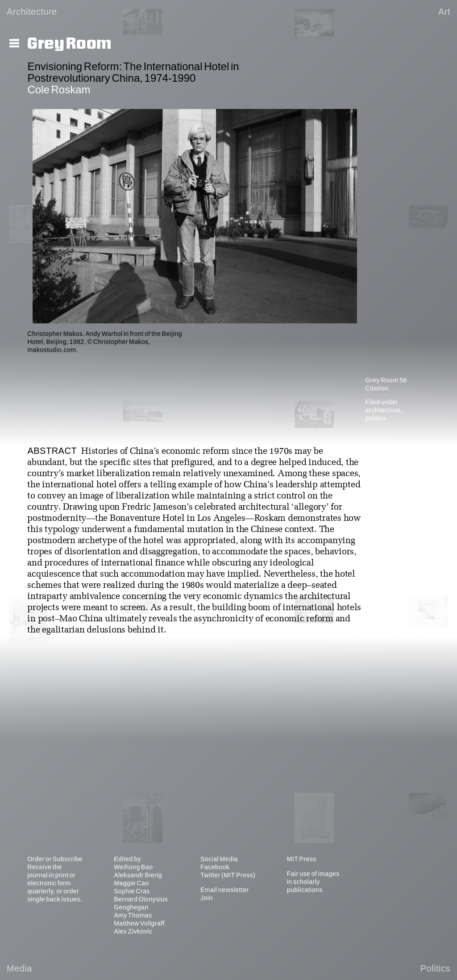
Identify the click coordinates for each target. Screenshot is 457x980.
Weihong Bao (133, 867)
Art (444, 12)
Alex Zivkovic (133, 931)
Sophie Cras (132, 891)
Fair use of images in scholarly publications (313, 882)
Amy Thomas (133, 915)
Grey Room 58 (386, 380)
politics (376, 418)
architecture (383, 410)
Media (19, 968)
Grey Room (69, 44)
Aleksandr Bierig (138, 875)
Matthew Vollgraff (139, 923)
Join (207, 898)
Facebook (215, 867)
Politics (435, 968)
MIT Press (302, 859)
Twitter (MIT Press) (228, 875)
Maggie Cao (131, 883)
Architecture (32, 12)
